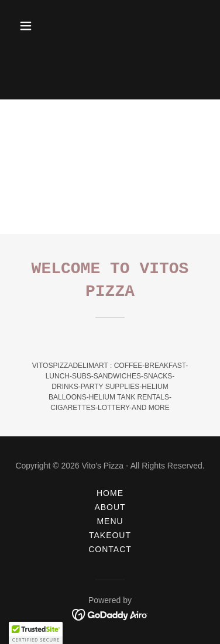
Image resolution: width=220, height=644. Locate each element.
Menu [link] (110, 521)
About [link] (110, 507)
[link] (110, 614)
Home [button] (110, 493)
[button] (36, 26)
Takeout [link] (110, 535)
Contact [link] (110, 549)
